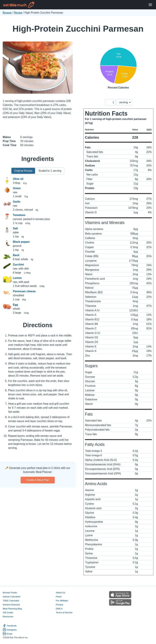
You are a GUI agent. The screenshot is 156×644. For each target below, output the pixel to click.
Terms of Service (64, 612)
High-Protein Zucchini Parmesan (78, 29)
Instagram (10, 630)
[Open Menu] (150, 5)
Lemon (17, 278)
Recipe (18, 13)
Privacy (60, 605)
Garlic (17, 202)
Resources (8, 616)
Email (7, 634)
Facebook (10, 626)
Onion (17, 188)
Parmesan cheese (24, 291)
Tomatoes (19, 215)
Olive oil (18, 179)
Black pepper (21, 242)
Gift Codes (8, 612)
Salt (15, 228)
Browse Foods (10, 593)
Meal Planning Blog (12, 609)
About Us (61, 593)
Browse (7, 13)
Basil (16, 255)
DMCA (59, 609)
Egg (15, 305)
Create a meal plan (38, 480)
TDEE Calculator (11, 601)
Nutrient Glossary (11, 605)
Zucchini (18, 265)
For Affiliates (62, 601)
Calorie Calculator (12, 597)
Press (59, 597)
